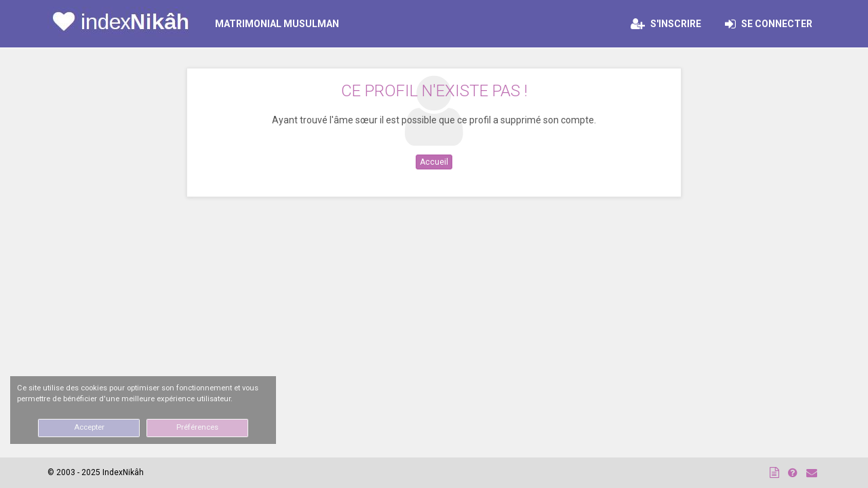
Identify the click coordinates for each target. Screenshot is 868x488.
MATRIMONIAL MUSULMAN (277, 24)
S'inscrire (666, 24)
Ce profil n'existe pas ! (434, 91)
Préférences (197, 427)
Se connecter (773, 24)
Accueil (434, 162)
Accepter (89, 427)
